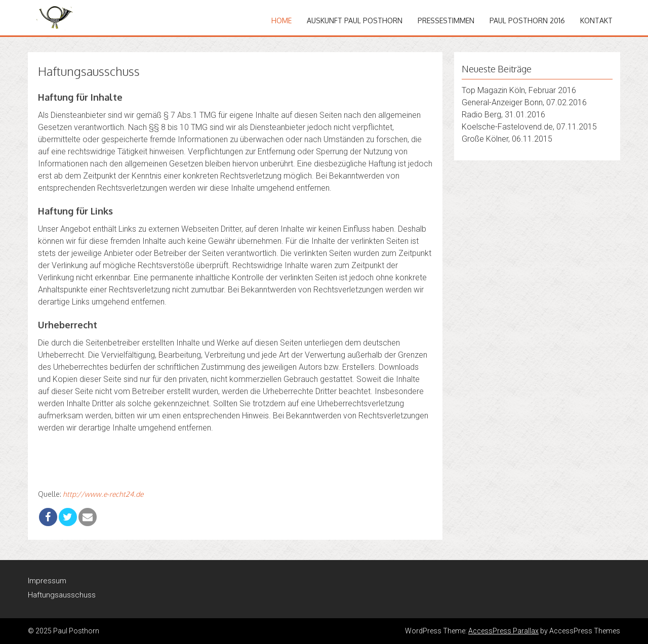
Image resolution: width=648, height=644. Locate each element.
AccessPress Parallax (503, 631)
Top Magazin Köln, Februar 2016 (519, 90)
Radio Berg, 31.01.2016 (503, 115)
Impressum (47, 581)
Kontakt (596, 20)
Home (281, 20)
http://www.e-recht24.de (103, 494)
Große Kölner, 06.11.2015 (507, 139)
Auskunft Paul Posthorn (355, 20)
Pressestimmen (446, 20)
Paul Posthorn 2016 (527, 20)
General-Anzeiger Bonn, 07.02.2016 (524, 102)
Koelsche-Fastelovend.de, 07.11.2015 (529, 127)
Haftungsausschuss (62, 595)
